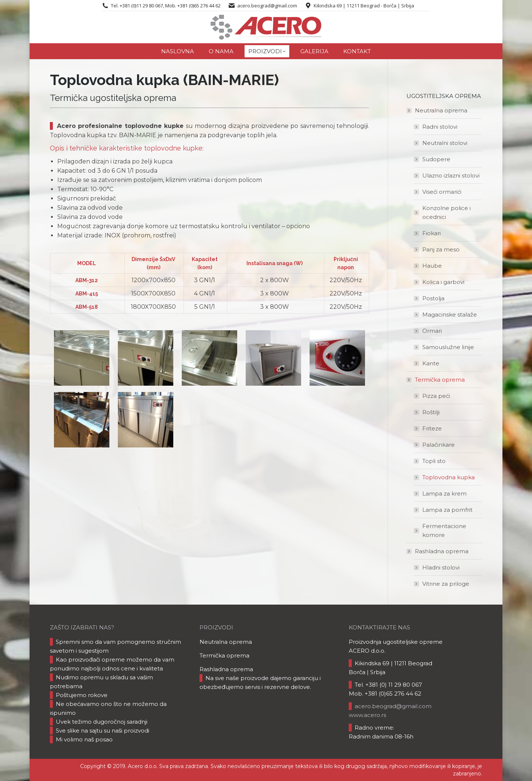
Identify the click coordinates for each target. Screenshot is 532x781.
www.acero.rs (367, 715)
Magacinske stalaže (450, 315)
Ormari (432, 331)
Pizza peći (436, 396)
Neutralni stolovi (445, 143)
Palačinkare (439, 445)
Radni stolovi (440, 127)
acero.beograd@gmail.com (267, 6)
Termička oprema (436, 380)
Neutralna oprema (437, 110)
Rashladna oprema (438, 551)
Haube (432, 266)
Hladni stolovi (441, 567)
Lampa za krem (444, 493)
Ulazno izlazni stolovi (451, 175)
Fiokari (432, 233)
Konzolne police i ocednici (446, 212)
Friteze (432, 428)
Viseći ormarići (442, 192)
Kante (431, 363)
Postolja (433, 298)
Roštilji (431, 412)
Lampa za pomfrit (447, 510)
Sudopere (436, 159)
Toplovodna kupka (449, 477)
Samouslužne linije (448, 347)
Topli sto (434, 461)
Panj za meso (441, 249)
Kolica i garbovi (443, 282)
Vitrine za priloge (446, 584)
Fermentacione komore (444, 530)
